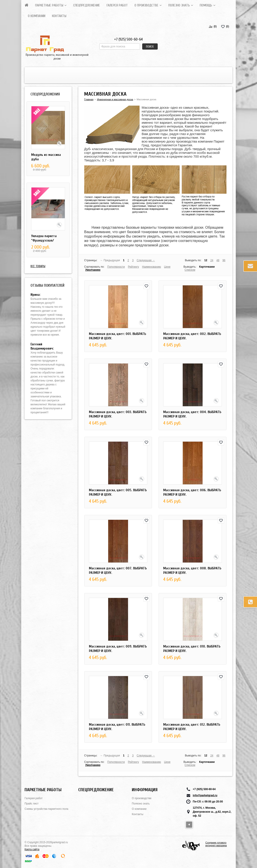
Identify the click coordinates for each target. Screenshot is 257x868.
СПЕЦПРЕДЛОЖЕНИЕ (87, 5)
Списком (190, 270)
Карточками (207, 267)
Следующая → (146, 260)
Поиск (150, 47)
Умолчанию (93, 270)
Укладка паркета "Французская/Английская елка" (44, 240)
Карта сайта (32, 849)
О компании (37, 16)
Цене (167, 267)
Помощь (208, 5)
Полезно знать (181, 5)
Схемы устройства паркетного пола (46, 809)
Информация (145, 790)
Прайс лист (32, 804)
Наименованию (152, 267)
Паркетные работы (51, 5)
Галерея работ (117, 5)
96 (224, 260)
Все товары (38, 266)
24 (212, 260)
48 (218, 260)
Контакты (59, 16)
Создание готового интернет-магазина (216, 844)
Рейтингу (133, 267)
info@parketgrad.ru (205, 795)
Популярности (116, 267)
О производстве (148, 5)
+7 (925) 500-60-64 (128, 39)
